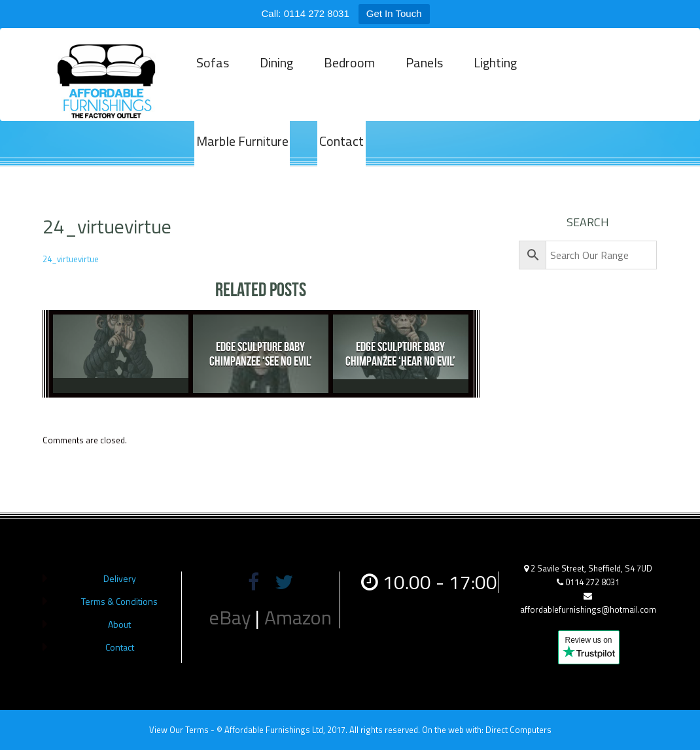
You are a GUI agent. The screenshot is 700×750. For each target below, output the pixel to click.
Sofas (211, 81)
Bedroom (344, 81)
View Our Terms (179, 730)
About (119, 624)
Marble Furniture (583, 81)
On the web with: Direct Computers (487, 730)
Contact (217, 159)
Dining (273, 81)
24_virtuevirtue (71, 259)
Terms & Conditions (119, 601)
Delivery (120, 578)
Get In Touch (394, 13)
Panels (417, 81)
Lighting (486, 81)
